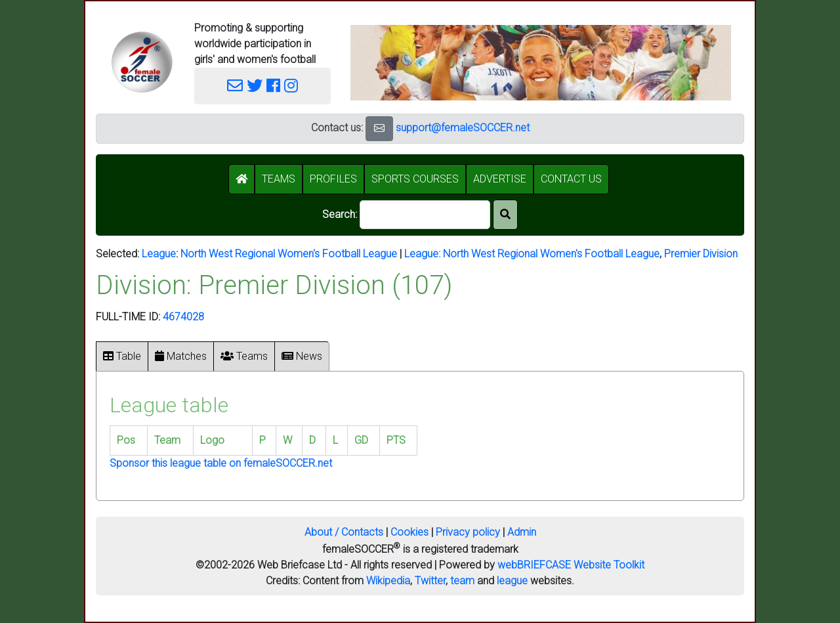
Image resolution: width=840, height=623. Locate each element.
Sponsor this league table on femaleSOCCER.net (221, 463)
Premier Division (701, 254)
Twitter (430, 581)
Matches (181, 356)
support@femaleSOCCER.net (463, 128)
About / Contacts (344, 532)
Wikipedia (388, 581)
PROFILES (333, 179)
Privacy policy (468, 532)
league (512, 581)
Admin (522, 532)
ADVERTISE (500, 179)
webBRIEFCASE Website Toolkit (571, 565)
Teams (244, 356)
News (302, 356)
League (159, 254)
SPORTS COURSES (415, 179)
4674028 (183, 317)
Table (122, 356)
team (462, 581)
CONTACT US (571, 179)
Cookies (409, 532)
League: (424, 254)
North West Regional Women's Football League (289, 254)
